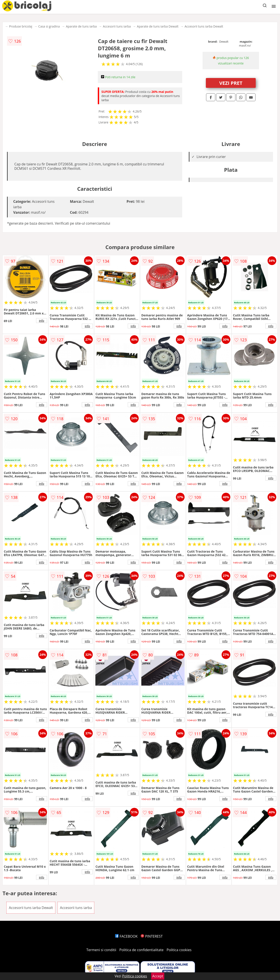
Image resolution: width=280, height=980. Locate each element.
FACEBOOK (126, 936)
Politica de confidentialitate (142, 950)
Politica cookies (179, 950)
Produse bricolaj (21, 26)
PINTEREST (152, 936)
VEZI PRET (231, 83)
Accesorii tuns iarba (117, 26)
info (42, 321)
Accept (158, 976)
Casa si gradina (49, 26)
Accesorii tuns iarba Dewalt (204, 26)
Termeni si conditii (101, 950)
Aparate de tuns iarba (81, 26)
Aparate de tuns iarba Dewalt (158, 26)
